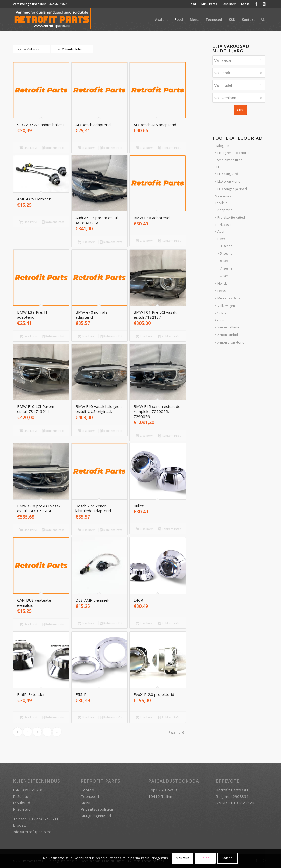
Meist (86, 803)
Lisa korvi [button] (28, 148)
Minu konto (209, 4)
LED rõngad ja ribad (232, 189)
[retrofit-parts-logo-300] (52, 19)
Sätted (228, 858)
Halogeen (222, 146)
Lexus (222, 291)
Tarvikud (221, 203)
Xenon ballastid (229, 327)
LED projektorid (229, 181)
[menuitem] (192, 4)
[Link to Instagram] (264, 4)
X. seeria (226, 276)
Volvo (222, 313)
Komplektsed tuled (229, 160)
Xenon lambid (228, 335)
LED (218, 167)
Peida (205, 858)
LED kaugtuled (228, 174)
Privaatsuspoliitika (97, 809)
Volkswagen (226, 306)
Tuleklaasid (223, 225)
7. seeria (226, 268)
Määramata (223, 196)
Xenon (220, 320)
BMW (221, 239)
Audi (221, 231)
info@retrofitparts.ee (32, 832)
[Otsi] (263, 19)
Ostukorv (229, 4)
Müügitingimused (96, 816)
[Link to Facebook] (256, 4)
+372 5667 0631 (57, 4)
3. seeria (226, 246)
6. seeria (226, 261)
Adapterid (225, 210)
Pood (192, 4)
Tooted (87, 790)
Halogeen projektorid (233, 153)
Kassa (245, 4)
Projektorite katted (231, 217)
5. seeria (226, 254)
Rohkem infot (53, 148)
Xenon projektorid (231, 342)
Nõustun (182, 858)
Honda (223, 283)
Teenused (90, 796)
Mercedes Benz (229, 298)
